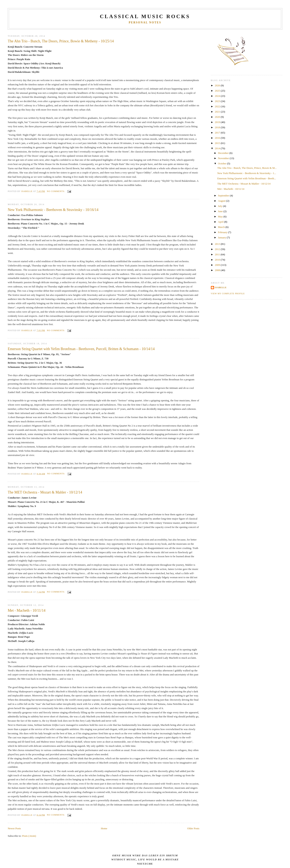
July (220, 206)
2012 (218, 249)
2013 (218, 244)
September (224, 196)
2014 (218, 148)
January (222, 237)
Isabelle (221, 287)
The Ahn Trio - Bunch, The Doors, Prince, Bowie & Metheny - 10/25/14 (61, 41)
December (224, 153)
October (222, 163)
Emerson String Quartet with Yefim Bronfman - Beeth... (247, 178)
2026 (218, 85)
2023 (218, 101)
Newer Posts (14, 828)
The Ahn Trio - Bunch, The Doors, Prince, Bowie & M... (247, 168)
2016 (218, 138)
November (224, 158)
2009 (218, 265)
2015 (218, 143)
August (222, 201)
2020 (218, 117)
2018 (218, 127)
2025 (218, 91)
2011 (218, 254)
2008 (218, 270)
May (221, 216)
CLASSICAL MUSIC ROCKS (145, 16)
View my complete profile (228, 294)
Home (104, 828)
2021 (218, 112)
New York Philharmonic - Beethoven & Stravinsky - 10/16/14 (53, 210)
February (223, 232)
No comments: (56, 191)
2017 (218, 133)
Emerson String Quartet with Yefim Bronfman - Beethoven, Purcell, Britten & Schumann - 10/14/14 (81, 349)
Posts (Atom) (29, 836)
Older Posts (193, 828)
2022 (218, 106)
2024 (218, 96)
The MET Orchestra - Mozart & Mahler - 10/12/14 (45, 492)
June (221, 211)
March (222, 227)
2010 (218, 260)
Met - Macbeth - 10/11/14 (26, 610)
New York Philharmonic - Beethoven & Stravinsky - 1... (247, 173)
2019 (218, 122)
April (221, 222)
